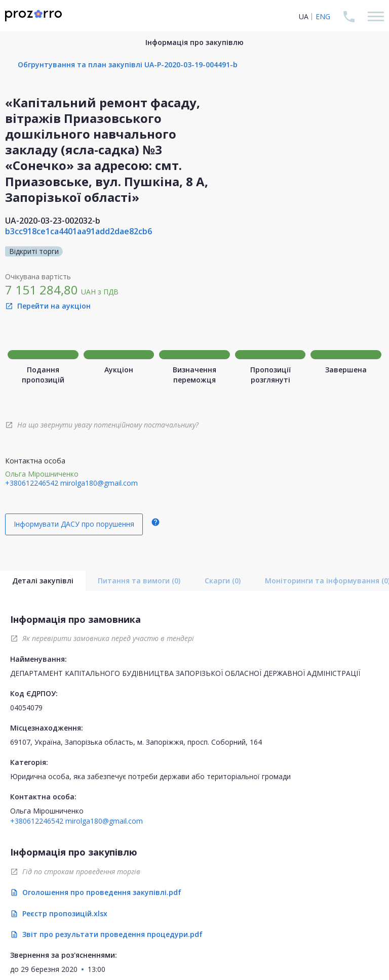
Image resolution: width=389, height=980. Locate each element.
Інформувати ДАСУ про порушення (74, 524)
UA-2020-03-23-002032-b (53, 221)
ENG (323, 16)
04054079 (26, 708)
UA (304, 16)
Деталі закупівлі (43, 581)
